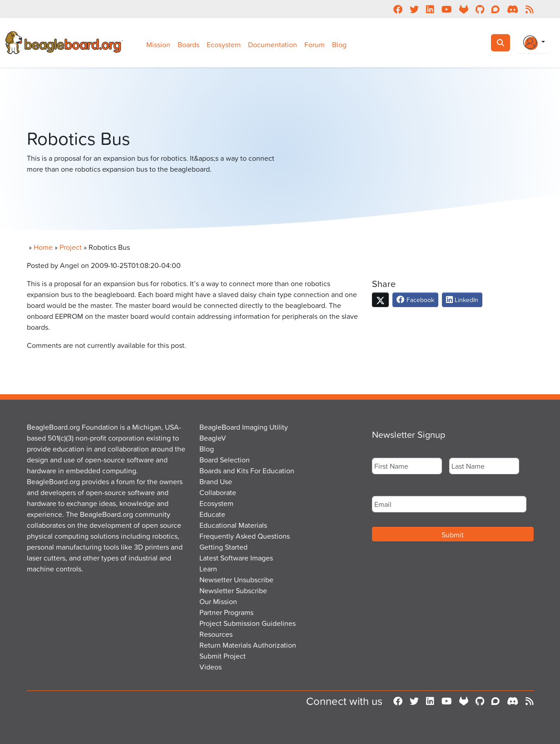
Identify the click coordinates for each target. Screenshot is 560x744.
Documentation (273, 45)
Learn (208, 569)
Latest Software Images (236, 558)
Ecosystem (224, 45)
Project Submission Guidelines (248, 623)
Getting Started (223, 547)
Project (71, 247)
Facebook (415, 300)
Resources (216, 634)
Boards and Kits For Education (247, 471)
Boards (188, 45)
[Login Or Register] (534, 43)
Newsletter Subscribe (233, 590)
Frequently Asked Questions (245, 536)
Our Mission (218, 601)
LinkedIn (462, 300)
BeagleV (213, 438)
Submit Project (223, 656)
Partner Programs (226, 612)
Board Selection (225, 460)
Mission (158, 45)
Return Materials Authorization (248, 645)
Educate (212, 514)
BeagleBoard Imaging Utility (244, 427)
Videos (211, 667)
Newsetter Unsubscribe (236, 580)
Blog (339, 45)
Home (43, 247)
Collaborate (218, 492)
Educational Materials (233, 525)
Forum (315, 45)
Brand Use (216, 481)
